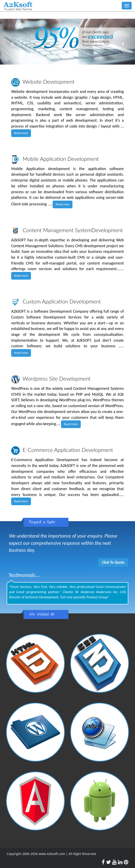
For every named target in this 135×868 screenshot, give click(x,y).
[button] (10, 42)
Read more (21, 133)
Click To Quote (113, 562)
